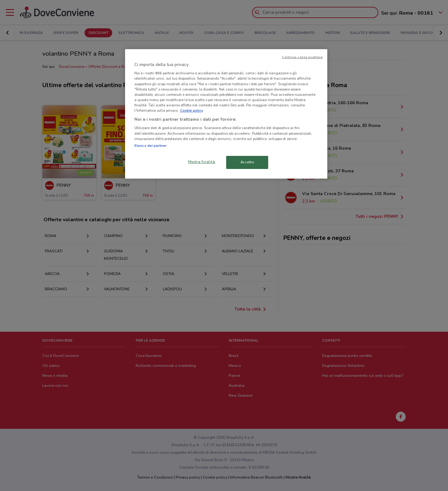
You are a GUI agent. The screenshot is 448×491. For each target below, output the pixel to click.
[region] (226, 114)
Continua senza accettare (302, 57)
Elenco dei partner (150, 146)
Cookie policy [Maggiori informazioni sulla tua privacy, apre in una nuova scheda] (192, 110)
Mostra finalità (202, 162)
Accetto (247, 162)
